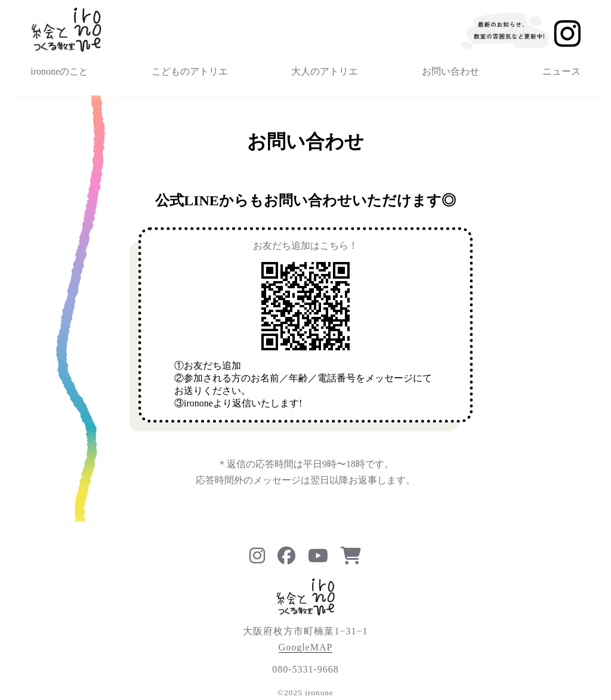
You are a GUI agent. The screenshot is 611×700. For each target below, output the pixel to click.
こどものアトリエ (190, 71)
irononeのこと (59, 71)
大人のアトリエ (325, 71)
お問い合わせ (450, 71)
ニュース (561, 71)
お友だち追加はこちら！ (305, 246)
